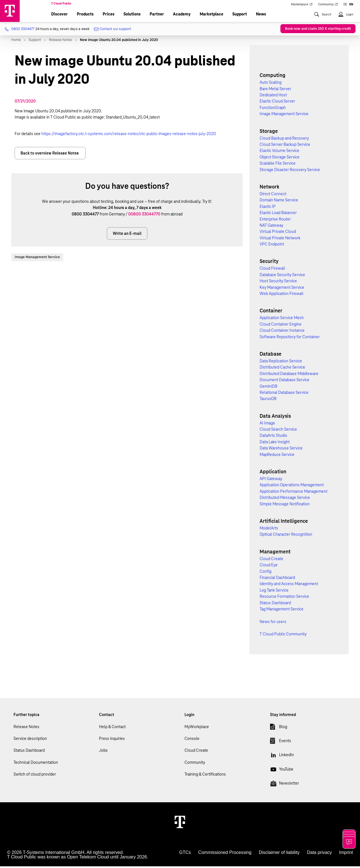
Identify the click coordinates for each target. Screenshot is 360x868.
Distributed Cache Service (282, 369)
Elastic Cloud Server (277, 103)
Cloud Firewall (272, 270)
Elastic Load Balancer (278, 214)
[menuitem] (323, 18)
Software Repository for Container (290, 338)
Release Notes (26, 728)
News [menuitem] (261, 16)
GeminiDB (268, 388)
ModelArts (269, 530)
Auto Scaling (271, 84)
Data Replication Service (281, 363)
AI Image (267, 424)
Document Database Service (284, 381)
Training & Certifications (205, 776)
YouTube (282, 772)
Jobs (103, 752)
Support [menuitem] (240, 16)
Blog (279, 729)
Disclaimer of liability (279, 854)
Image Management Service (37, 259)
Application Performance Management (293, 493)
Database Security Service (282, 276)
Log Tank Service (274, 592)
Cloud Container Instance (282, 332)
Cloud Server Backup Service (285, 146)
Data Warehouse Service (281, 450)
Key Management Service (282, 289)
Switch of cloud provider (35, 776)
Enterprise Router (275, 221)
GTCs (185, 854)
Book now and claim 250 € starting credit (318, 30)
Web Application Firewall (282, 295)
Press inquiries (112, 740)
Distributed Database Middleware (289, 375)
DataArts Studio (273, 437)
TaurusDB (268, 400)
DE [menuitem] (345, 6)
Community (195, 764)
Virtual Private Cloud (278, 233)
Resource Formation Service (284, 598)
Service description (30, 740)
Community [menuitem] (328, 6)
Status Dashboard (275, 604)
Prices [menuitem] (109, 16)
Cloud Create (271, 560)
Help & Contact (112, 728)
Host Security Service (278, 283)
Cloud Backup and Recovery (284, 140)
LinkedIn (282, 758)
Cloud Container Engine (281, 326)
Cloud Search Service (278, 431)
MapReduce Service (277, 456)
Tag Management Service (282, 611)
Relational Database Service (284, 394)
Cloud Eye (269, 567)
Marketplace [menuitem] (302, 6)
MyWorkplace (197, 728)
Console (192, 740)
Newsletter (284, 786)
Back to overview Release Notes (50, 155)
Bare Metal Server (275, 90)
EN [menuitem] (351, 6)
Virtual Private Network (280, 239)
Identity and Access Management (289, 585)
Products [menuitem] (85, 16)
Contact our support (112, 31)
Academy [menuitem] (182, 16)
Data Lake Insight (275, 444)
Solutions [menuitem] (132, 16)
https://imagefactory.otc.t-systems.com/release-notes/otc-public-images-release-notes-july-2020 (129, 135)
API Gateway (271, 480)
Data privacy (319, 854)
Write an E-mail (127, 235)
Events (281, 744)
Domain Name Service (279, 202)
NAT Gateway (271, 227)
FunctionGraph (273, 109)
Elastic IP (268, 208)
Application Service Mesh (282, 319)
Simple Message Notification (285, 505)
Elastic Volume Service (279, 152)
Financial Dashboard (277, 579)
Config (265, 573)
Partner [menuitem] (157, 16)
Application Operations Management (292, 487)
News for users (273, 623)
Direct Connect (273, 196)
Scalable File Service (278, 165)
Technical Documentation (36, 764)
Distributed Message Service (285, 499)
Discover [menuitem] (59, 16)
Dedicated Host (273, 97)
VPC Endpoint (272, 246)
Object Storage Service (280, 159)
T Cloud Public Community (283, 636)
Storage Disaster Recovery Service (290, 171)
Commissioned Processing (225, 854)
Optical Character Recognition (286, 536)
